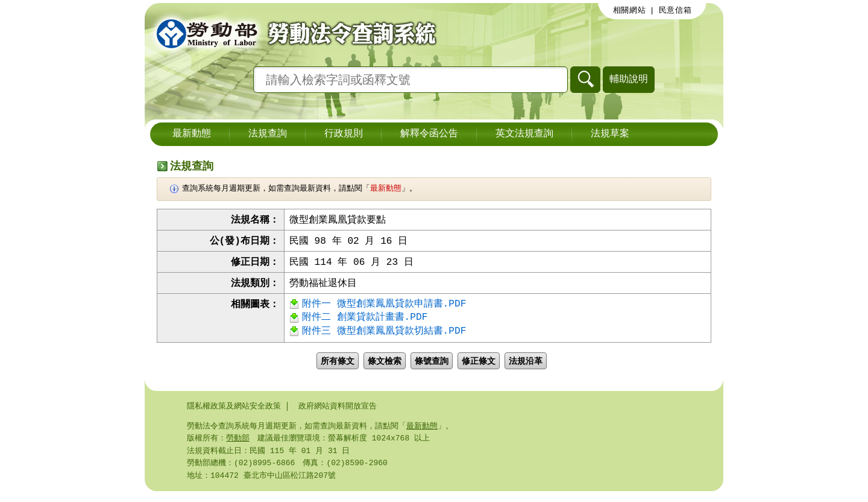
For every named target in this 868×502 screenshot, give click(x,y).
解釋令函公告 (429, 134)
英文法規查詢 (524, 134)
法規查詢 (268, 134)
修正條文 (479, 368)
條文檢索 (385, 368)
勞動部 (238, 446)
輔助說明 (629, 79)
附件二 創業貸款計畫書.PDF (365, 323)
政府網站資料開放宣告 (338, 413)
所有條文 (338, 368)
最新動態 (192, 134)
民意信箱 (675, 10)
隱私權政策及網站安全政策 (234, 413)
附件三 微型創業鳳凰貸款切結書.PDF (384, 338)
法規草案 (610, 134)
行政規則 (344, 134)
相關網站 (630, 10)
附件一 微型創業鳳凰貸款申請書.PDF (384, 308)
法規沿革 (526, 368)
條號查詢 (432, 368)
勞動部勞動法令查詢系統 (292, 33)
